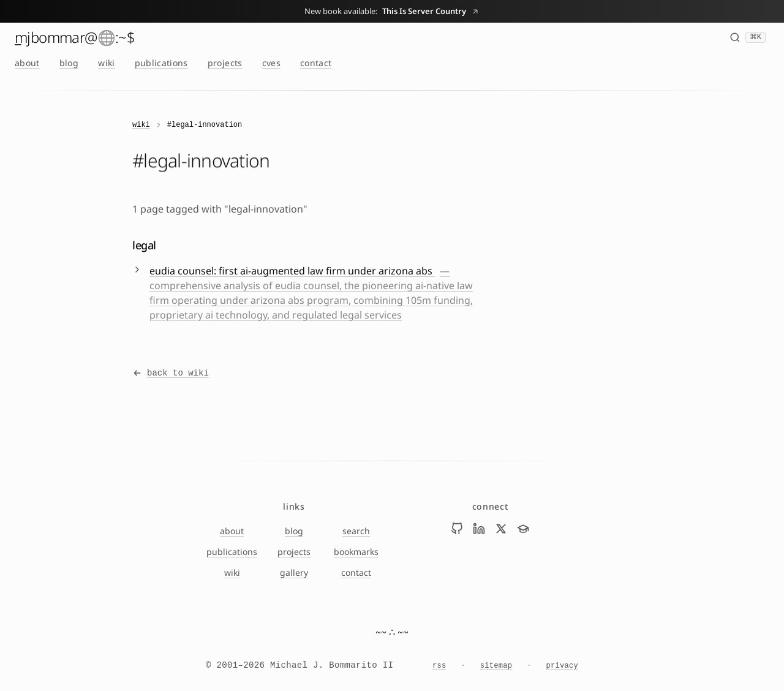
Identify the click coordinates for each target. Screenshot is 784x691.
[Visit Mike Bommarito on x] (501, 529)
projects (225, 63)
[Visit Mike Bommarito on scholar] (523, 529)
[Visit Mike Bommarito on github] (457, 529)
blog (69, 63)
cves (271, 63)
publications (161, 63)
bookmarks (356, 552)
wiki (106, 63)
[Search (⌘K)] (748, 37)
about (27, 63)
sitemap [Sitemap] (496, 666)
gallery (294, 572)
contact (316, 63)
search (356, 531)
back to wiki (171, 373)
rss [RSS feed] (439, 666)
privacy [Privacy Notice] (562, 666)
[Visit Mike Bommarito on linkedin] (479, 529)
